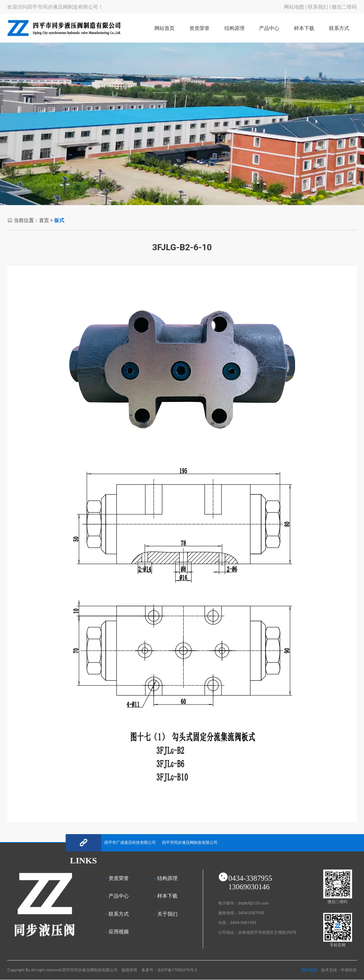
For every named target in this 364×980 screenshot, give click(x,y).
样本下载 (304, 28)
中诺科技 (349, 970)
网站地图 (294, 7)
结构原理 (234, 28)
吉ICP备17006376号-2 (177, 970)
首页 (44, 220)
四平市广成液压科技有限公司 (130, 843)
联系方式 (339, 28)
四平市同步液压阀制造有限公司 (190, 843)
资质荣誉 (199, 28)
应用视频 (119, 932)
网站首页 (165, 28)
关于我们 (167, 914)
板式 (59, 220)
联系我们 (318, 7)
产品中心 (269, 28)
